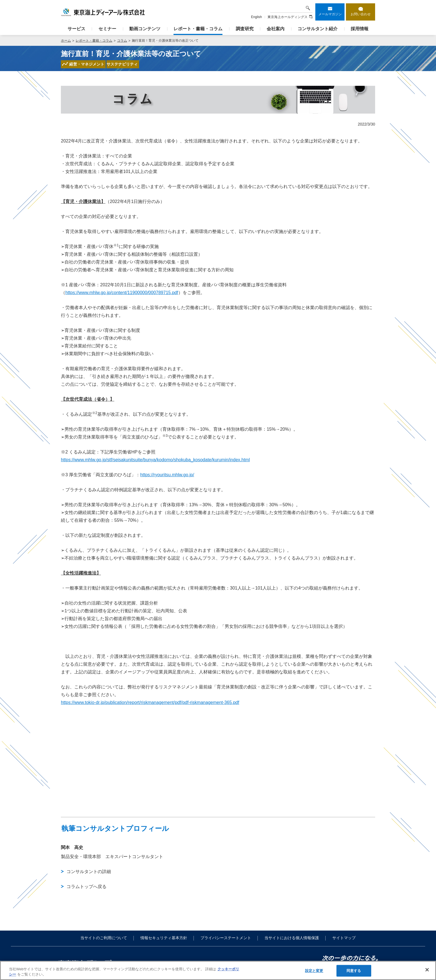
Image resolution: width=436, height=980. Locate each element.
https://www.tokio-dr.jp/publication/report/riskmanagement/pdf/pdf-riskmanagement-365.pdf (150, 702)
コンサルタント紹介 (318, 29)
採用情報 (360, 29)
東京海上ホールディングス (290, 17)
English (257, 17)
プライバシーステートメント (226, 938)
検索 (308, 8)
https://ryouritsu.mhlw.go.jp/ (167, 475)
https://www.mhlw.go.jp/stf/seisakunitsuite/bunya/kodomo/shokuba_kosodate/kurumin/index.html (155, 460)
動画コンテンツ (145, 29)
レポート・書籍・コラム (198, 29)
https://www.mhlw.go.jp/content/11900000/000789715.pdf (122, 293)
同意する (354, 971)
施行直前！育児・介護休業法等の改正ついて (165, 41)
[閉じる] (427, 970)
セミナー (107, 29)
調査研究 (245, 29)
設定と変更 (314, 971)
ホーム (66, 41)
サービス (76, 29)
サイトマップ (344, 938)
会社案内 (276, 29)
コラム (122, 41)
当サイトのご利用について (104, 938)
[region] (218, 970)
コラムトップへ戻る (86, 887)
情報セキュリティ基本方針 (164, 938)
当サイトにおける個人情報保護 (292, 938)
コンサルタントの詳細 (89, 872)
